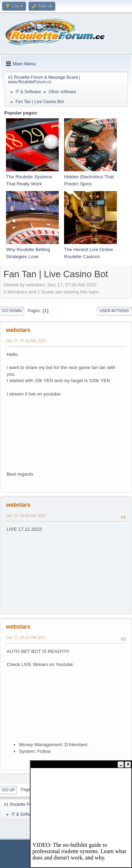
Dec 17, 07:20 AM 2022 (26, 341)
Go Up (8, 790)
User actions (114, 311)
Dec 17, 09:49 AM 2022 (26, 516)
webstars (18, 330)
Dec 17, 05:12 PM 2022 (26, 637)
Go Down (12, 311)
